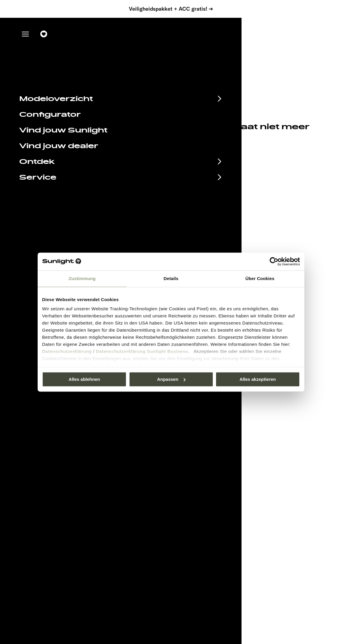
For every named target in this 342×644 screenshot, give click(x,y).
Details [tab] (171, 278)
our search (131, 142)
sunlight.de (95, 142)
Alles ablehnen (84, 379)
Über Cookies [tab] (260, 278)
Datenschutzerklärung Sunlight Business (142, 351)
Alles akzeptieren (258, 379)
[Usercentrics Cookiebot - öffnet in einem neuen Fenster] (274, 261)
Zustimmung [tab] (82, 278)
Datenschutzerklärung (67, 351)
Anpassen (171, 379)
